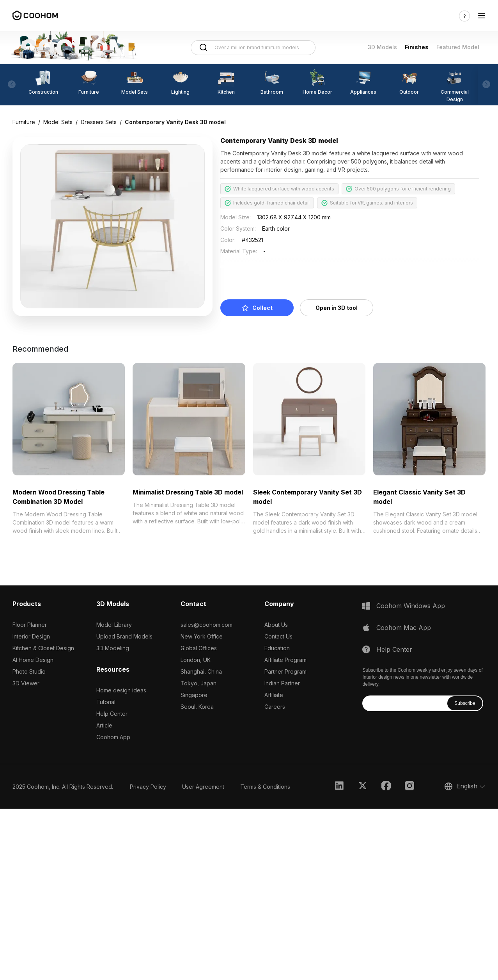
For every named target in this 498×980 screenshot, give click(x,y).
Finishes (417, 47)
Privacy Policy (148, 787)
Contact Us (278, 636)
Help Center (112, 714)
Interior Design (31, 636)
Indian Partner (282, 683)
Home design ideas (121, 690)
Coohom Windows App (411, 606)
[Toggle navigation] (482, 16)
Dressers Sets (99, 122)
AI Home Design (33, 660)
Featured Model (458, 47)
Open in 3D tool (337, 308)
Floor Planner (30, 625)
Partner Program (285, 671)
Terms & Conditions (265, 787)
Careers (275, 707)
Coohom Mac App (404, 628)
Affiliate (274, 695)
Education (277, 648)
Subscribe (465, 703)
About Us (276, 625)
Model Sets (58, 122)
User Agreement (203, 787)
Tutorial (106, 702)
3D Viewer (26, 683)
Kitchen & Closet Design (43, 648)
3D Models (382, 47)
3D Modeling (113, 648)
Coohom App (113, 737)
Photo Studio (29, 671)
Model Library (114, 625)
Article (104, 725)
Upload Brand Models (124, 636)
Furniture (24, 122)
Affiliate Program (285, 660)
